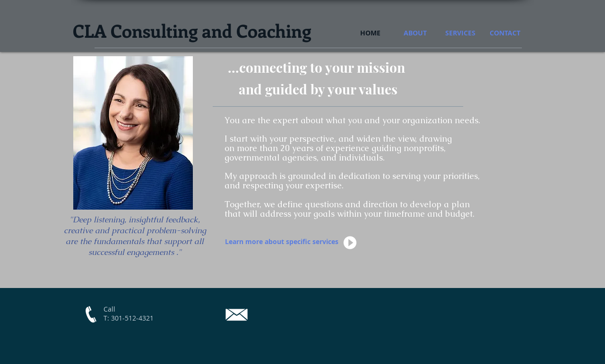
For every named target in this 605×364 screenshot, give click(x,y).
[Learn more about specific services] (282, 242)
